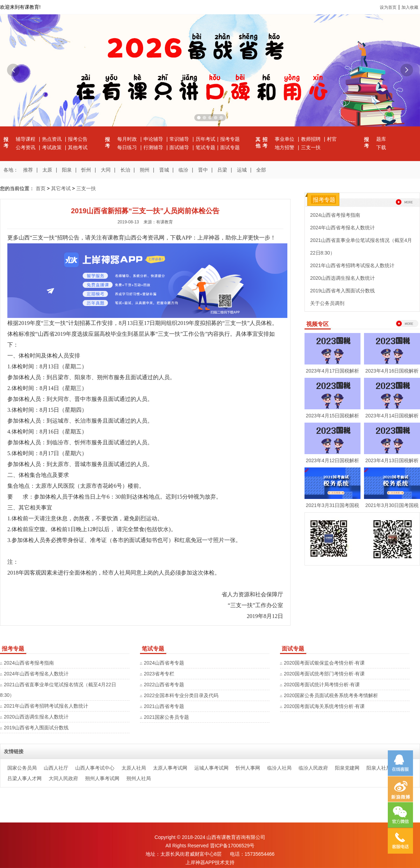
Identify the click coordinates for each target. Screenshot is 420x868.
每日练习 (128, 147)
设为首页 (388, 7)
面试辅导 (180, 147)
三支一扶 (311, 147)
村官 (332, 139)
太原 (47, 170)
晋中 (203, 170)
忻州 (86, 170)
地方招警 (285, 147)
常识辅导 (180, 139)
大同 (106, 170)
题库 (381, 139)
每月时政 (128, 139)
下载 (381, 147)
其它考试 (61, 188)
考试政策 (52, 147)
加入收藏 (410, 7)
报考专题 (230, 139)
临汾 (183, 170)
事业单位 (285, 139)
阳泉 (67, 170)
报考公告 (78, 139)
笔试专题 (205, 147)
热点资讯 (52, 139)
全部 (261, 170)
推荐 (28, 170)
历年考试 (205, 139)
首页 (41, 188)
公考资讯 (26, 147)
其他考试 (78, 147)
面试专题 (230, 147)
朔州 (145, 170)
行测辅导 (154, 147)
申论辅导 (154, 139)
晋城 (164, 170)
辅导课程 (26, 139)
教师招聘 (311, 139)
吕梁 (222, 170)
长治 (125, 170)
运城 (242, 170)
